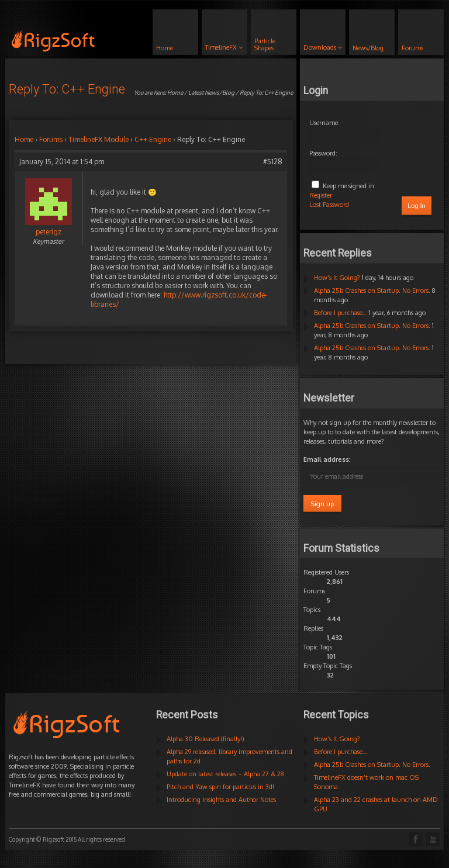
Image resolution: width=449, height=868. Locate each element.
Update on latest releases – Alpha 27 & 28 (225, 774)
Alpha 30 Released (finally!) (205, 739)
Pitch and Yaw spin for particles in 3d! (220, 787)
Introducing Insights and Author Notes (221, 800)
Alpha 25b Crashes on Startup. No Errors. (372, 291)
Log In (417, 206)
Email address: (327, 459)
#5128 (273, 162)
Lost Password (329, 205)
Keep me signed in (348, 186)
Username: (324, 123)
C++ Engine (153, 139)
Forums (51, 139)
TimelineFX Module (99, 139)
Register (321, 195)
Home (175, 92)
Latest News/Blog (211, 92)
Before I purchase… (341, 313)
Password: (323, 153)
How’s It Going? (337, 278)
